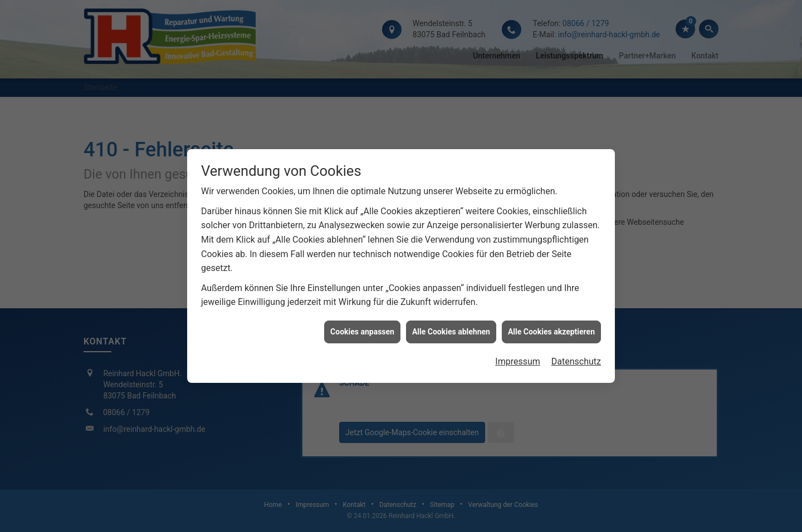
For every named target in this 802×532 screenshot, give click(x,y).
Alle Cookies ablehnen (451, 331)
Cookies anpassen (362, 331)
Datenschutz (576, 361)
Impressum (518, 361)
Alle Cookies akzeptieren (551, 331)
